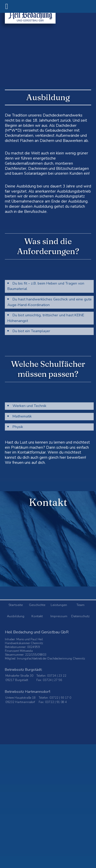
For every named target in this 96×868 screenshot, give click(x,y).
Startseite (16, 605)
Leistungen (59, 605)
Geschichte (37, 605)
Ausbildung (16, 616)
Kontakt (37, 616)
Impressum (59, 616)
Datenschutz (80, 616)
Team (81, 605)
